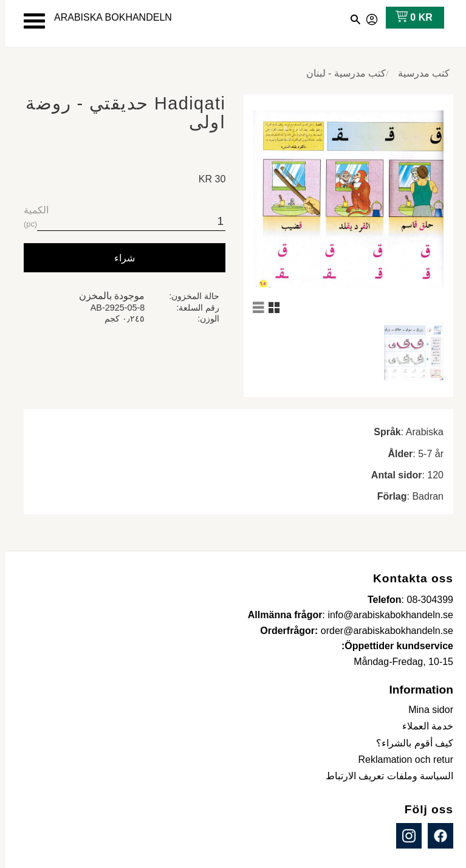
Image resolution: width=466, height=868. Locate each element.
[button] (29, 21)
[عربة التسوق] (406, 18)
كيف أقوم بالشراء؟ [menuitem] (409, 743)
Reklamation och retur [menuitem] (400, 759)
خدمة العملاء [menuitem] (422, 726)
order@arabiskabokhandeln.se (382, 631)
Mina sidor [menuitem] (425, 710)
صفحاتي (367, 18)
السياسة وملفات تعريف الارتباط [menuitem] (384, 776)
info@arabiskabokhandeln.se (385, 615)
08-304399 (424, 600)
